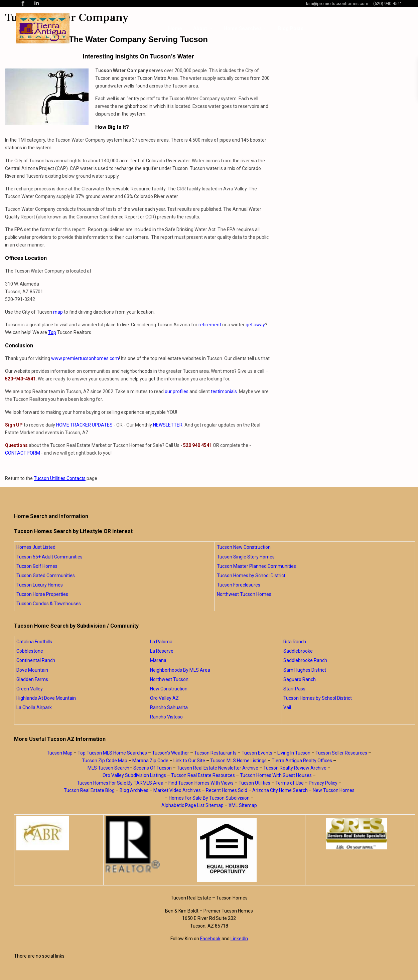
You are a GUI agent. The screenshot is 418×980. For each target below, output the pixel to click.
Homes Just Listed (36, 547)
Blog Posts (291, 28)
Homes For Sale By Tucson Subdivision (209, 798)
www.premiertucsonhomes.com (85, 358)
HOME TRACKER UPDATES (84, 425)
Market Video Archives (177, 790)
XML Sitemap (243, 805)
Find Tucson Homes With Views (201, 783)
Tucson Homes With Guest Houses (276, 775)
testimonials (224, 391)
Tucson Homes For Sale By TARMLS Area (120, 783)
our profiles (177, 391)
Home (175, 28)
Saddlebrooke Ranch (305, 660)
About (200, 28)
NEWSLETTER (168, 425)
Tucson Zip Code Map (105, 761)
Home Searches (243, 28)
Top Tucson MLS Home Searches (112, 753)
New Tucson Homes (334, 790)
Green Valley (30, 689)
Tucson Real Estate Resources (203, 775)
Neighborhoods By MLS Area (180, 670)
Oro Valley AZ (164, 698)
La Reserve (162, 651)
